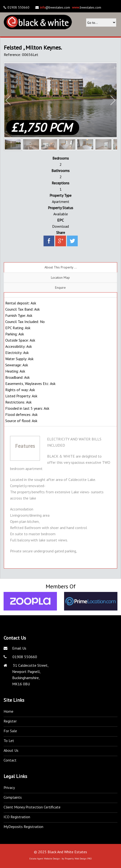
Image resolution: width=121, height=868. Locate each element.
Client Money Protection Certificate (32, 807)
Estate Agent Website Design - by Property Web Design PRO (60, 859)
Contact (10, 760)
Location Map (60, 278)
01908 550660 (24, 657)
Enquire (60, 288)
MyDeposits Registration (23, 827)
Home (8, 711)
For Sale (10, 731)
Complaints (13, 797)
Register (10, 721)
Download (60, 226)
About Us (11, 750)
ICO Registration (17, 817)
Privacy (9, 787)
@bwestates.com (55, 7)
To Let (9, 741)
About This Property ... (61, 267)
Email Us (19, 648)
